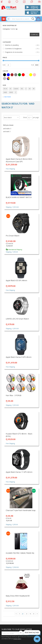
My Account (10, 2)
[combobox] (23, 19)
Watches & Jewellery (22, 45)
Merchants (32, 2)
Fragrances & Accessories (22, 52)
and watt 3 (7, 131)
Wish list (17, 2)
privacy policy (17, 639)
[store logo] (9, 7)
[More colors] (8, 79)
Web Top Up (3, 2)
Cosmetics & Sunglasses (22, 49)
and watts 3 (7, 129)
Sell (40, 2)
